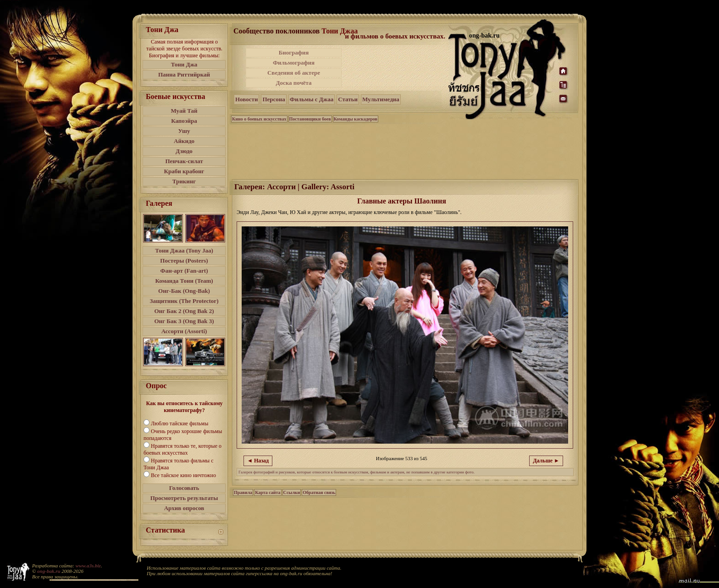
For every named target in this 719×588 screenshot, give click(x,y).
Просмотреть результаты (184, 498)
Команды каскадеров (356, 119)
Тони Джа (184, 64)
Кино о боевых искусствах (259, 119)
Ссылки (292, 492)
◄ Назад (258, 461)
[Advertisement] (396, 68)
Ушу (184, 131)
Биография (294, 52)
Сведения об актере (294, 73)
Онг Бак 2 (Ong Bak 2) (184, 311)
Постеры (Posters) (184, 261)
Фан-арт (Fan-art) (184, 271)
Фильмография (294, 63)
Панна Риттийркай (184, 74)
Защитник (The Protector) (184, 301)
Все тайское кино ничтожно (183, 475)
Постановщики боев (310, 119)
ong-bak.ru (49, 571)
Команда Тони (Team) (184, 281)
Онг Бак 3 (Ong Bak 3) (184, 321)
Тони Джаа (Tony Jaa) (184, 250)
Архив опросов (184, 508)
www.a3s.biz (88, 566)
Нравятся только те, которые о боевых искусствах (183, 449)
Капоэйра (184, 121)
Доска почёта (293, 83)
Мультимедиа (381, 99)
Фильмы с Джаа (312, 99)
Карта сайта (268, 492)
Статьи (348, 99)
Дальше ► (546, 461)
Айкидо (184, 141)
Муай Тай (184, 111)
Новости (246, 99)
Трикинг (184, 181)
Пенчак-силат (184, 161)
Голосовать (184, 488)
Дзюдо (184, 151)
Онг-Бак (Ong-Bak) (184, 291)
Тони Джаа (340, 31)
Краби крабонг (184, 171)
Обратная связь (319, 492)
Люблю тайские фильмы (180, 423)
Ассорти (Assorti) (184, 331)
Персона (274, 99)
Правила (243, 492)
